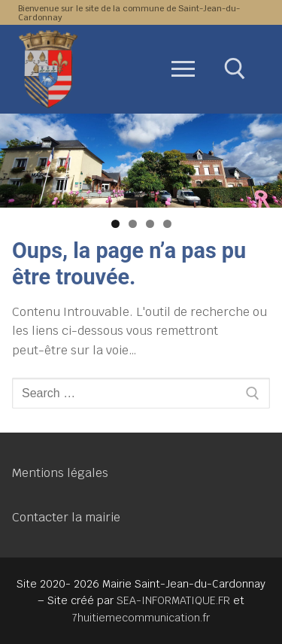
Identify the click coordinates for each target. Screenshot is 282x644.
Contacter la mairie (66, 517)
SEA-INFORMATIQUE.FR (173, 600)
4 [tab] (167, 224)
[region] (141, 161)
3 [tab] (150, 224)
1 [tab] (115, 224)
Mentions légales (60, 473)
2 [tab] (133, 224)
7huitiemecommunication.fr (141, 618)
